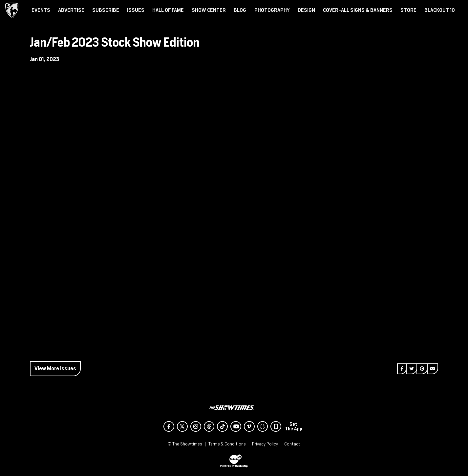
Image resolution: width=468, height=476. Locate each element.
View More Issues (55, 368)
